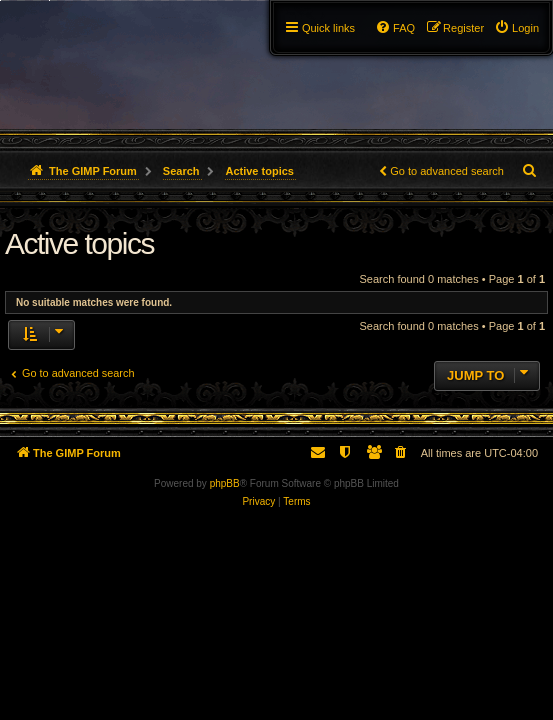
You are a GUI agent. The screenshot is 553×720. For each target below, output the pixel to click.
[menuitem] (516, 28)
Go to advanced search (447, 171)
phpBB (225, 483)
